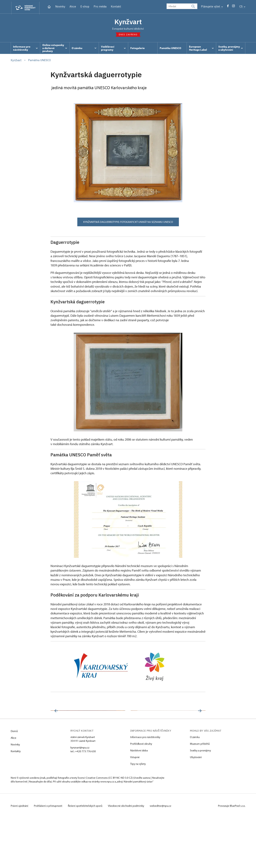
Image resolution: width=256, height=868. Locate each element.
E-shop (85, 6)
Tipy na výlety (138, 814)
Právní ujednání (20, 856)
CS (242, 6)
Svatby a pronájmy (200, 801)
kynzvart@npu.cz (80, 798)
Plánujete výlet (212, 6)
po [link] (158, 605)
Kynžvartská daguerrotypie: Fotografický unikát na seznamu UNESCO (128, 223)
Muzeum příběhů (200, 794)
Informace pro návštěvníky (145, 787)
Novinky (60, 6)
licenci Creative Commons (93, 828)
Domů (14, 781)
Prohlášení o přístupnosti (49, 856)
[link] (158, 605)
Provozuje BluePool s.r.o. (232, 856)
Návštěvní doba (139, 801)
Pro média (100, 6)
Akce (73, 6)
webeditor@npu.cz (163, 856)
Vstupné (135, 807)
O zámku (195, 787)
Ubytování (196, 807)
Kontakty (16, 801)
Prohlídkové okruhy (141, 794)
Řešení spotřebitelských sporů (87, 856)
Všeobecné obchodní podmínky (128, 856)
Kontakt (116, 6)
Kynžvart (128, 22)
